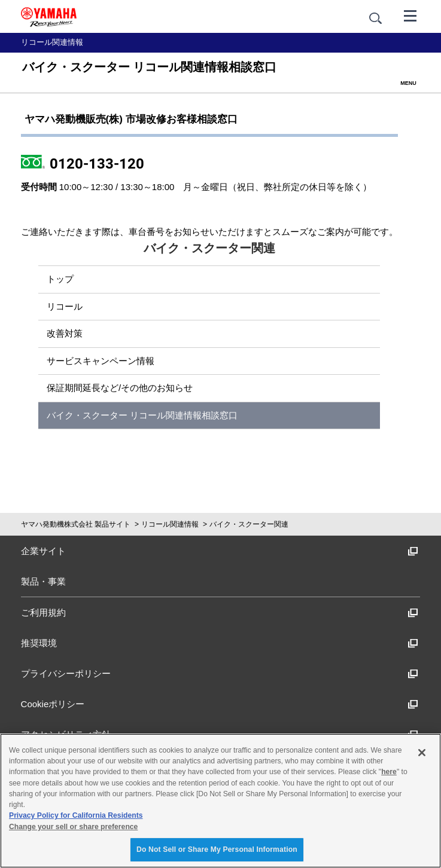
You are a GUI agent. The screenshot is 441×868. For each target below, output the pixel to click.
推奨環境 (220, 643)
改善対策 (65, 333)
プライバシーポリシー (220, 673)
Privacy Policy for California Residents (76, 815)
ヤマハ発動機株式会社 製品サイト (76, 524)
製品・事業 (43, 581)
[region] (221, 801)
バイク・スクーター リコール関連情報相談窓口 (142, 415)
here (389, 772)
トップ (60, 279)
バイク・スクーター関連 (249, 524)
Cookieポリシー (220, 704)
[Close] (422, 753)
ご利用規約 (220, 612)
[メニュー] (410, 15)
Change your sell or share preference (73, 827)
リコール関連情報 (170, 524)
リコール (65, 306)
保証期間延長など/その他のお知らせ (120, 388)
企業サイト (220, 551)
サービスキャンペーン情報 (101, 361)
